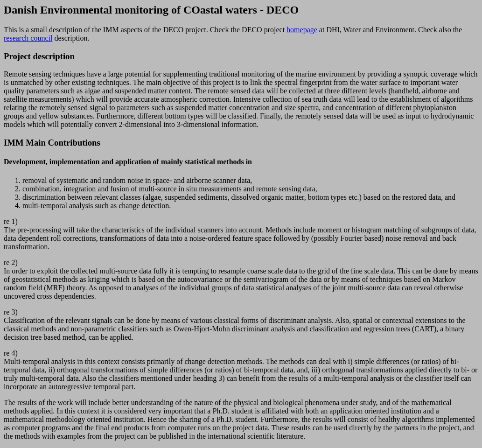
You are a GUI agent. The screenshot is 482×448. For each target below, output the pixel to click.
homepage (302, 30)
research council (28, 38)
